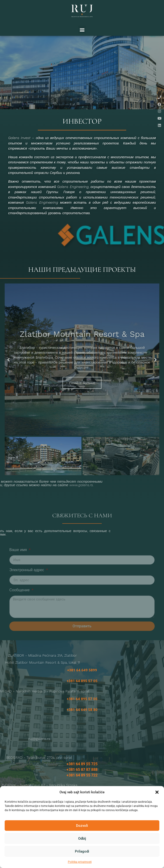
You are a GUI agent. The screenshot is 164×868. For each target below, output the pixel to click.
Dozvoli (82, 826)
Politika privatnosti (80, 862)
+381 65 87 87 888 (82, 778)
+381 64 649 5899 (82, 679)
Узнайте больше (82, 391)
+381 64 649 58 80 (82, 718)
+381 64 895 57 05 (82, 689)
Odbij (82, 839)
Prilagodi (82, 851)
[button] (157, 792)
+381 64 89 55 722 (82, 784)
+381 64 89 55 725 (82, 772)
